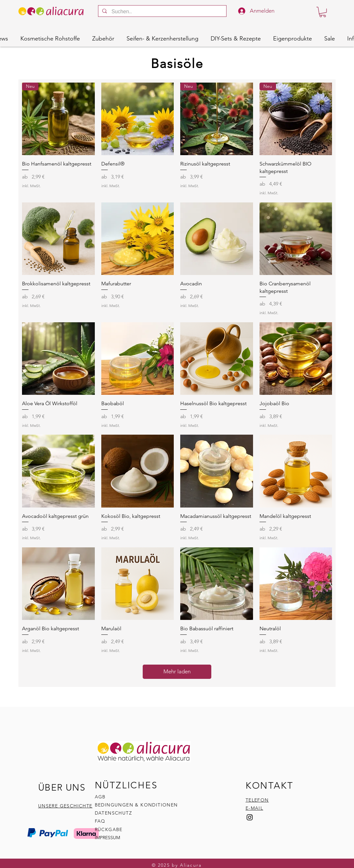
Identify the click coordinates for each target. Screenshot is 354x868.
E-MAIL (254, 808)
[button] (323, 12)
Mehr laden (177, 671)
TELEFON (257, 800)
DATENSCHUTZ (113, 813)
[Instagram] (250, 817)
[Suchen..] (162, 12)
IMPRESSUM (107, 838)
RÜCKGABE (110, 829)
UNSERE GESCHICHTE (65, 806)
